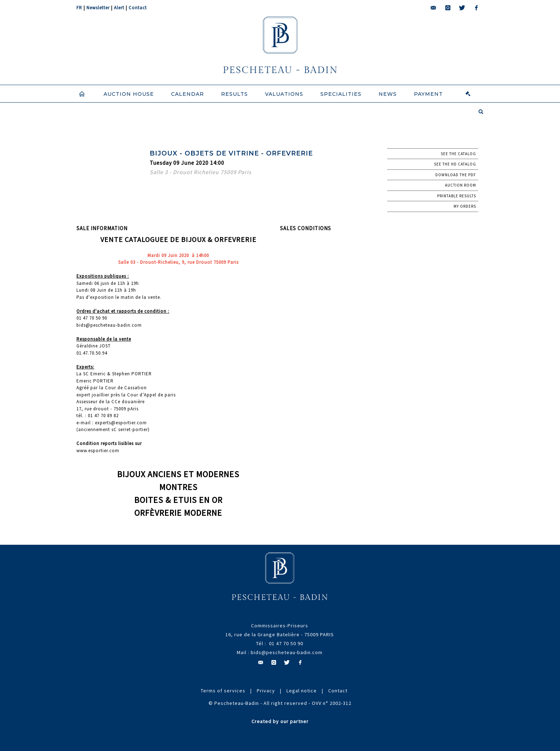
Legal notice (302, 691)
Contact (138, 8)
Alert (119, 8)
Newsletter (98, 8)
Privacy (266, 691)
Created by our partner (280, 721)
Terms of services (223, 691)
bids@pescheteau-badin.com (287, 652)
